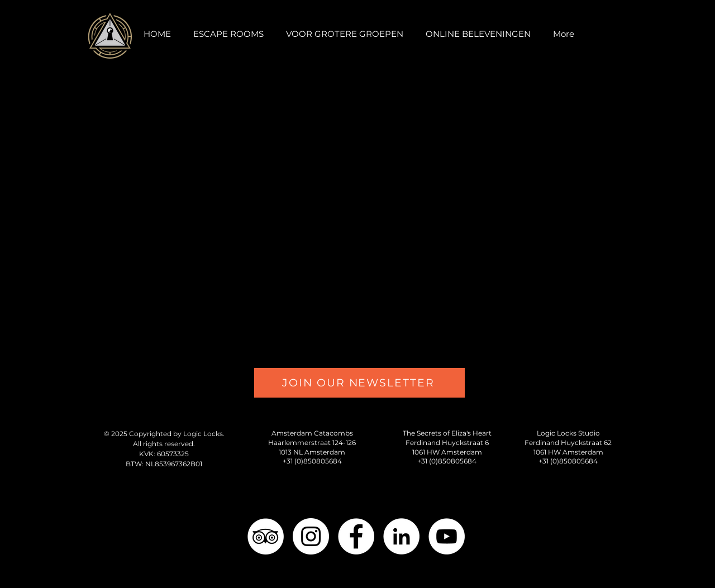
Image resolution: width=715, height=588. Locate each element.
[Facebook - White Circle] (356, 536)
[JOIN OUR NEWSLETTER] (359, 383)
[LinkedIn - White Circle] (401, 536)
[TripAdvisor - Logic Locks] (266, 536)
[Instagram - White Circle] (311, 536)
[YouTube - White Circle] (447, 536)
